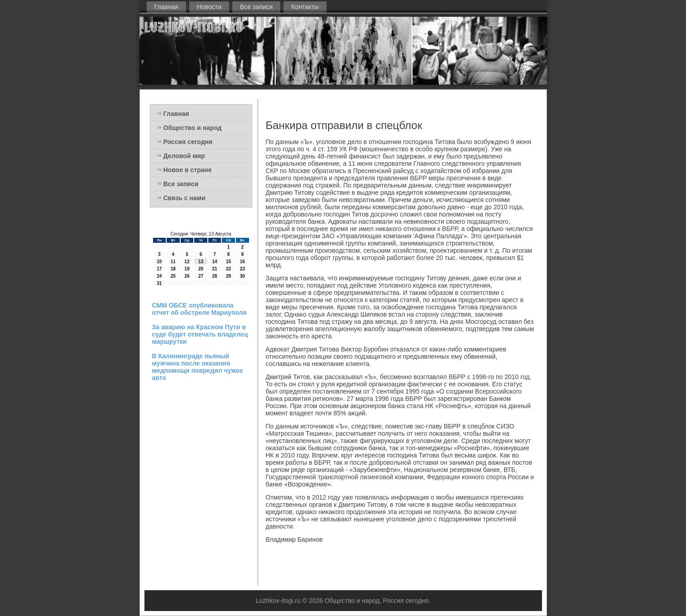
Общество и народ (193, 128)
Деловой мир (184, 156)
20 (201, 269)
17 (159, 269)
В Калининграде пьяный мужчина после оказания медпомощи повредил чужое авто (198, 367)
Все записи (256, 7)
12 (187, 262)
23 (242, 269)
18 (173, 269)
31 (159, 283)
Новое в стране (188, 170)
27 (201, 276)
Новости (209, 7)
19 (187, 269)
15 (228, 262)
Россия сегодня (188, 142)
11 (173, 262)
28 (214, 276)
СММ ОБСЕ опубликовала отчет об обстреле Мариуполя (199, 309)
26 (187, 276)
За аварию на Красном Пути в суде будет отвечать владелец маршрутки (200, 334)
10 (159, 262)
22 (228, 269)
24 (159, 276)
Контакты (305, 7)
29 (228, 276)
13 (201, 262)
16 (242, 262)
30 (242, 276)
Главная (166, 7)
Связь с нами (185, 198)
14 (214, 262)
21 (214, 269)
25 (173, 276)
